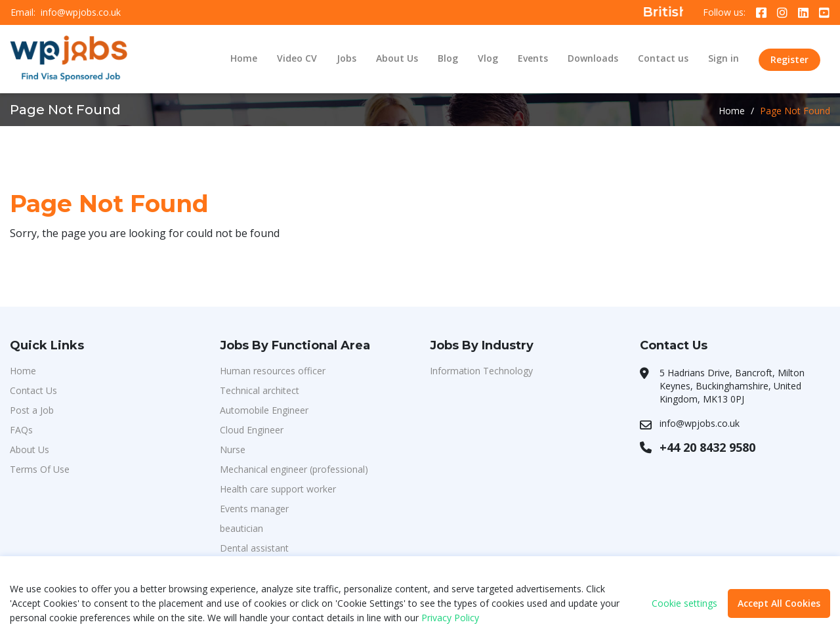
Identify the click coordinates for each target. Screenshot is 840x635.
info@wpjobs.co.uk (81, 12)
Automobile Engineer (264, 410)
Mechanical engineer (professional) (294, 469)
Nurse (233, 449)
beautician (241, 528)
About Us (397, 58)
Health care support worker (278, 489)
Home (244, 58)
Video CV (297, 58)
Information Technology (481, 371)
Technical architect (260, 390)
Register (789, 59)
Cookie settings (684, 603)
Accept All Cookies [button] (779, 603)
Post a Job (32, 410)
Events (533, 58)
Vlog (488, 58)
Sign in (724, 58)
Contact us (663, 58)
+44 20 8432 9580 (707, 447)
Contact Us (33, 390)
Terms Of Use (40, 469)
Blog (448, 58)
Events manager (254, 509)
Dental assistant (254, 548)
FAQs (21, 430)
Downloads (593, 58)
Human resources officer (273, 371)
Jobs (346, 58)
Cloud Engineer (252, 430)
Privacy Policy (450, 618)
